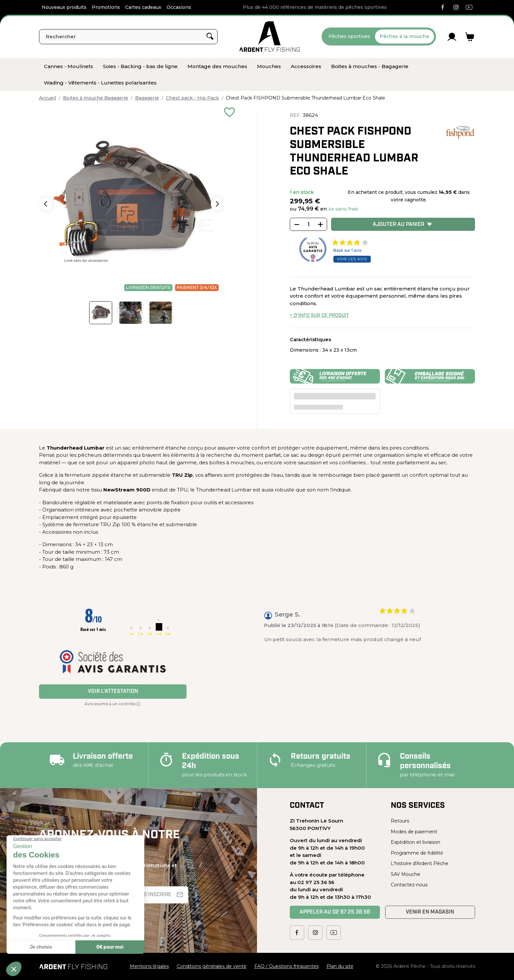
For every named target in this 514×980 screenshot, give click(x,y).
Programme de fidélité (417, 853)
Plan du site (340, 966)
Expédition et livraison (415, 842)
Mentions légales (149, 966)
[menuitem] (69, 66)
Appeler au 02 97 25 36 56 (335, 912)
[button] (46, 204)
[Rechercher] (128, 37)
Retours (400, 821)
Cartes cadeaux (143, 7)
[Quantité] (308, 225)
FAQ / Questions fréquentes (287, 966)
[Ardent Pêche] (270, 37)
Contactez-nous (409, 885)
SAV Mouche (405, 874)
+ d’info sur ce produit (319, 316)
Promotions (106, 7)
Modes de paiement (414, 832)
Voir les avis (352, 259)
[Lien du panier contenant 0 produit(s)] (470, 37)
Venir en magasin (430, 912)
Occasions (179, 7)
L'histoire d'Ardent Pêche (420, 863)
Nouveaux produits (64, 7)
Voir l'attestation (113, 692)
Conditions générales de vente (212, 966)
